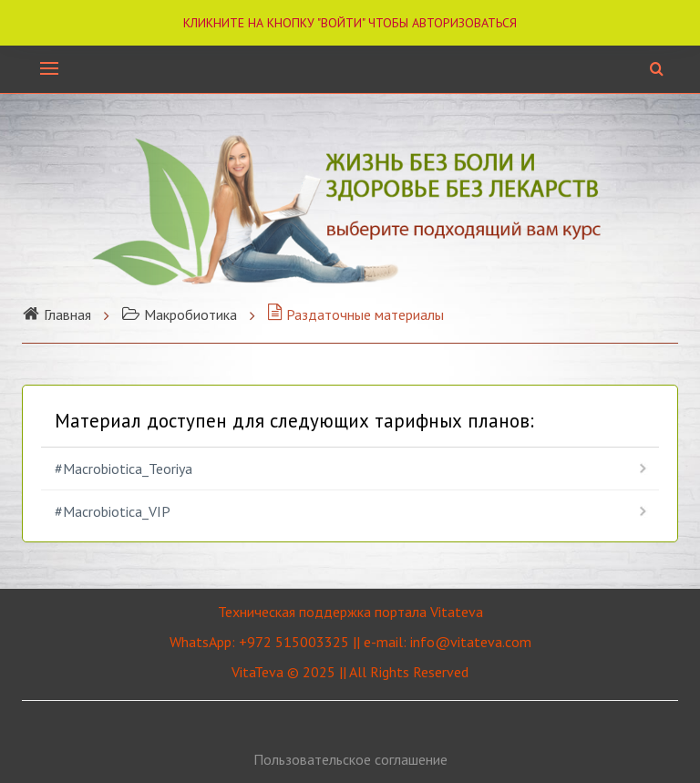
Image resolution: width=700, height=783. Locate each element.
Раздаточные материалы (355, 314)
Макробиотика (179, 314)
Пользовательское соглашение (350, 759)
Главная (57, 314)
